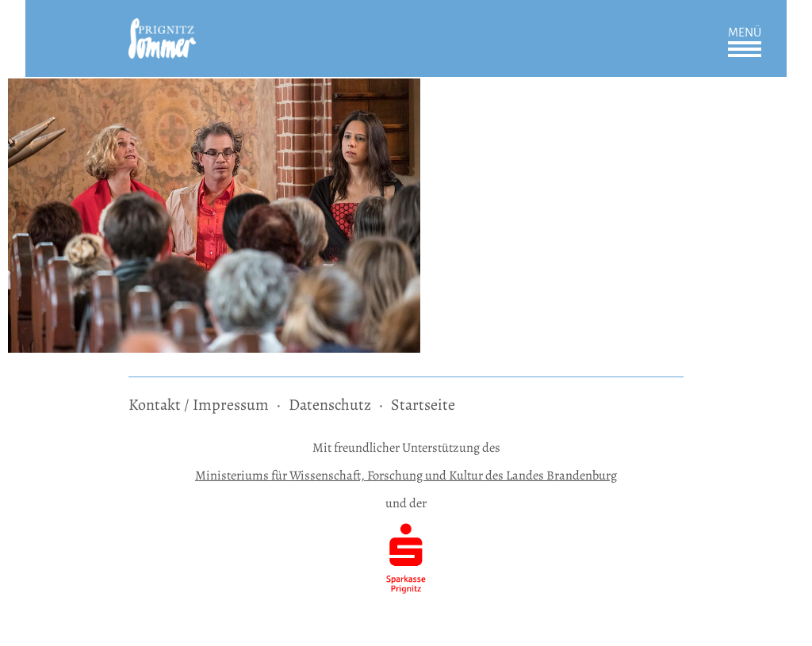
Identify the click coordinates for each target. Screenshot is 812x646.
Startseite (423, 405)
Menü (745, 32)
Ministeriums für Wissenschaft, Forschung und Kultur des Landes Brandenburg (406, 475)
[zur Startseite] (162, 29)
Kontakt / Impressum (199, 405)
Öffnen (745, 49)
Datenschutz (330, 405)
